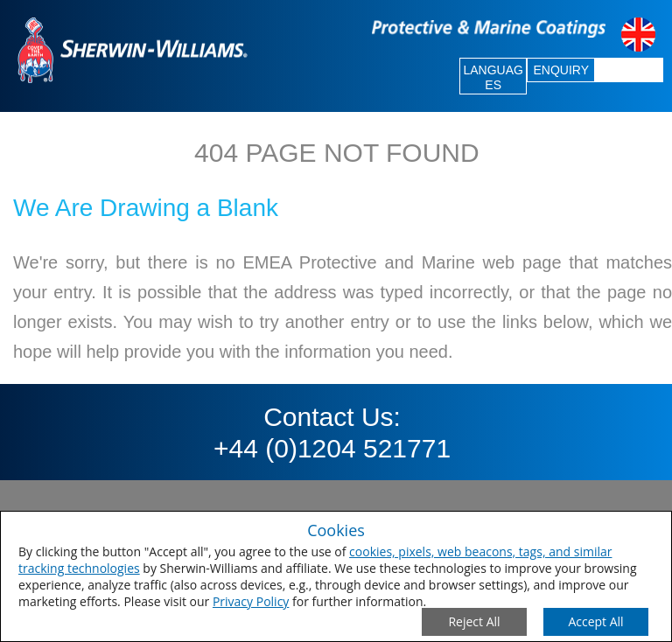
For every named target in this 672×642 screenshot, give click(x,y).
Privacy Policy (251, 601)
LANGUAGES (493, 77)
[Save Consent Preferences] (596, 622)
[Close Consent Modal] (474, 622)
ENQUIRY (561, 70)
